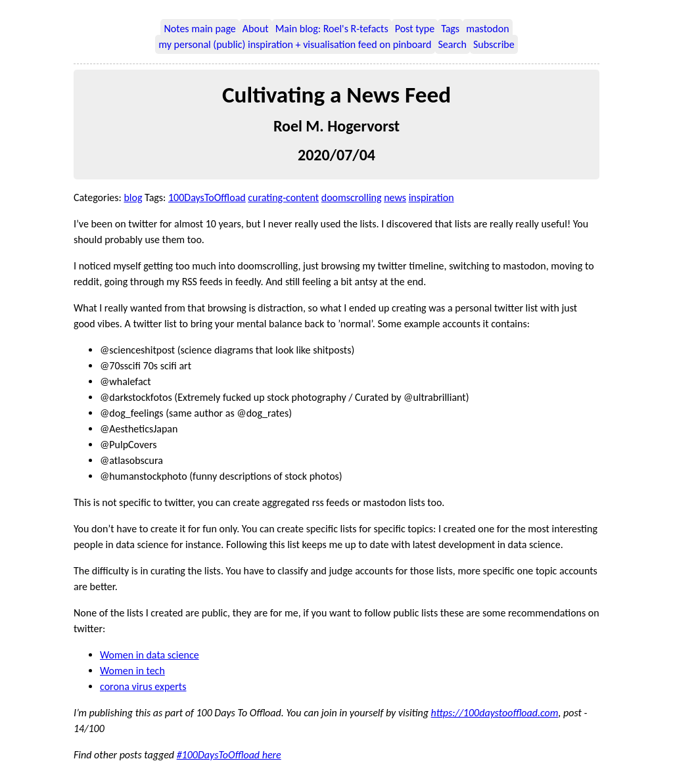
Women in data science (150, 655)
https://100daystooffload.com (495, 713)
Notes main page (199, 29)
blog (133, 197)
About (256, 29)
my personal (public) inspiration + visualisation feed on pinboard (295, 44)
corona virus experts (143, 686)
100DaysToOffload (207, 197)
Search (453, 44)
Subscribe (494, 44)
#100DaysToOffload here (229, 755)
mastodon (487, 29)
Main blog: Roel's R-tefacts (332, 29)
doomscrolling (352, 197)
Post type (415, 29)
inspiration (431, 197)
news (395, 197)
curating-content (283, 197)
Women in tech (132, 671)
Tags (450, 29)
